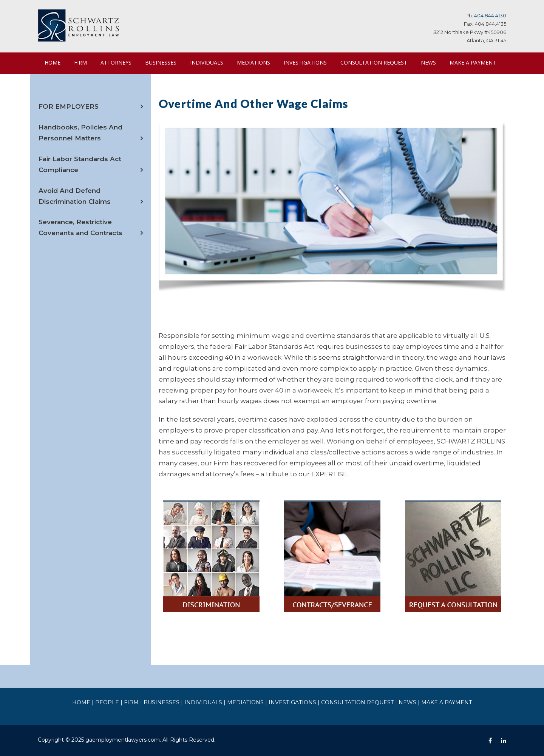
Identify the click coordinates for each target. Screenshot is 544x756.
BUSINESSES (163, 62)
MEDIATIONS (257, 62)
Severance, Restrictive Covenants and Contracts (90, 249)
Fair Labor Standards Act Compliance (77, 186)
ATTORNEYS (116, 62)
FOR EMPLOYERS (66, 128)
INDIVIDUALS (210, 62)
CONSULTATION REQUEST (377, 62)
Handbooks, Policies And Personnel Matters (77, 154)
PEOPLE (122, 702)
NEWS (433, 62)
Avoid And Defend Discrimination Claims (89, 217)
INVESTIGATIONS (308, 62)
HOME (53, 62)
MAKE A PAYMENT (67, 84)
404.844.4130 (491, 15)
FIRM (80, 62)
